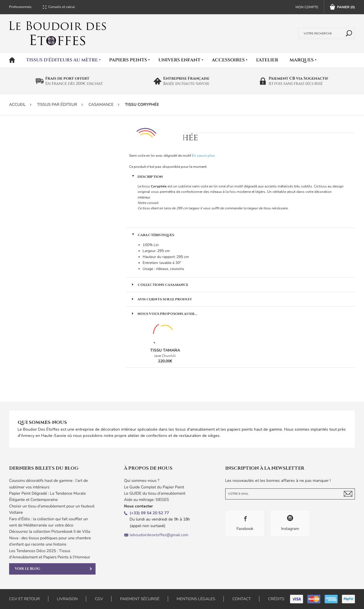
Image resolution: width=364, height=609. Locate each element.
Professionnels (20, 7)
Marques (301, 60)
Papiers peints (128, 60)
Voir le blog (53, 569)
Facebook (245, 523)
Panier (342, 7)
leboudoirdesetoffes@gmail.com (159, 535)
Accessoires (228, 60)
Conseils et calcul (62, 7)
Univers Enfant (179, 60)
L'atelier (267, 60)
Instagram (290, 523)
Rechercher (348, 33)
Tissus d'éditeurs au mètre (62, 60)
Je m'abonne (348, 494)
